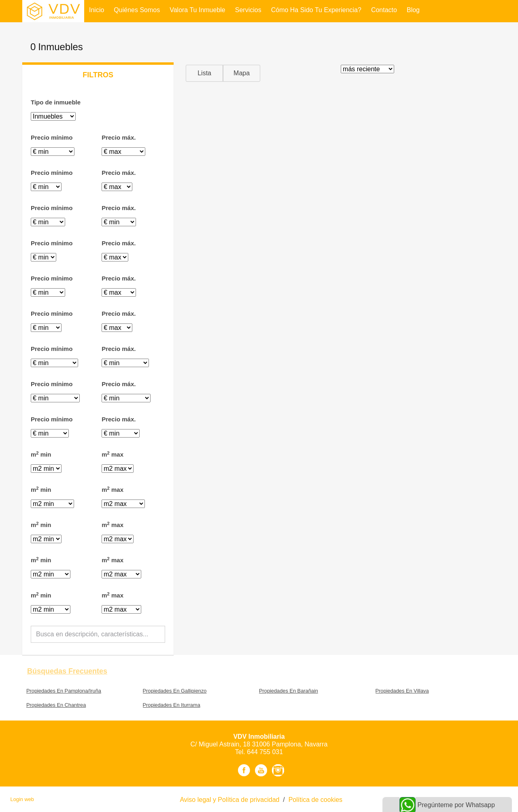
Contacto (384, 10)
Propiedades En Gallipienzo (175, 691)
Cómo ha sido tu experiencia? (316, 10)
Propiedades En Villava (402, 691)
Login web (22, 799)
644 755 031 (265, 752)
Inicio (97, 10)
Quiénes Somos (137, 10)
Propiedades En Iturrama (172, 705)
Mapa (242, 73)
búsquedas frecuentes (67, 671)
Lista (204, 73)
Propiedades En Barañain (289, 691)
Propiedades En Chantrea (56, 705)
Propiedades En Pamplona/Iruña (64, 691)
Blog (413, 10)
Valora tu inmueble (197, 10)
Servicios (248, 10)
